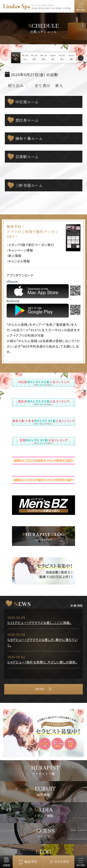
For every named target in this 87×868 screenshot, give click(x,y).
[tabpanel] (43, 733)
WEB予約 (62, 862)
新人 (59, 85)
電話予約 (31, 862)
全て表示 (42, 85)
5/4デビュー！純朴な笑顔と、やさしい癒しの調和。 (42, 662)
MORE (40, 689)
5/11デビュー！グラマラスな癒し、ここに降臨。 (40, 623)
